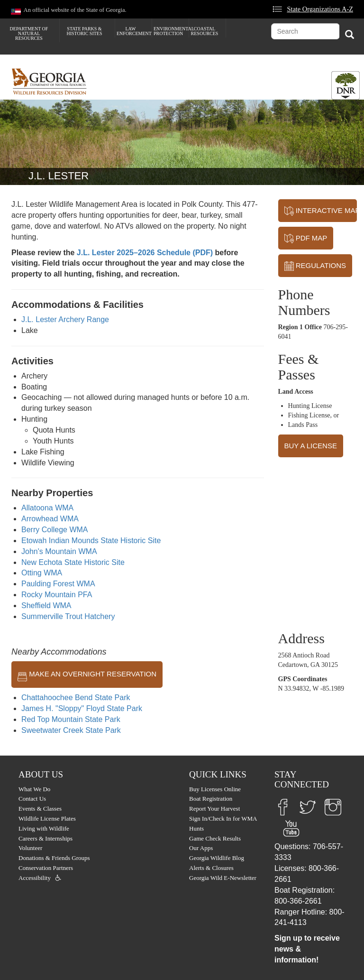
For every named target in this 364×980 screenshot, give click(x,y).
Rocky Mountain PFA (57, 595)
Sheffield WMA (46, 606)
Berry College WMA (55, 530)
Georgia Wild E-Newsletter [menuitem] (223, 878)
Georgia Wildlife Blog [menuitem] (217, 858)
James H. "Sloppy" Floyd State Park (82, 708)
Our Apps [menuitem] (201, 848)
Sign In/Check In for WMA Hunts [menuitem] (223, 823)
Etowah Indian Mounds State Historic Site (91, 541)
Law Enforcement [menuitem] (134, 31)
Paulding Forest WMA (58, 584)
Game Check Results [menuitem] (215, 838)
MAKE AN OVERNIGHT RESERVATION (87, 675)
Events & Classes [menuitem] (40, 809)
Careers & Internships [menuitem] (45, 838)
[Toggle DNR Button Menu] (346, 85)
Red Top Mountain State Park (71, 719)
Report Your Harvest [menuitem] (214, 809)
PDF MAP (306, 239)
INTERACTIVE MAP (321, 211)
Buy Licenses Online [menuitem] (215, 789)
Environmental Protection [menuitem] (171, 31)
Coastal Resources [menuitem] (205, 31)
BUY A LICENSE (311, 446)
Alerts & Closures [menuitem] (211, 868)
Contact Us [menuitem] (32, 799)
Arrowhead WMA (50, 519)
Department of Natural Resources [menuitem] (29, 33)
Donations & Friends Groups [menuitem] (54, 858)
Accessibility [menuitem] (35, 878)
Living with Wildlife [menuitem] (44, 828)
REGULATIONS (315, 266)
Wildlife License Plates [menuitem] (47, 818)
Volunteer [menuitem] (30, 848)
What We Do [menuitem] (34, 789)
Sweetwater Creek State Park (71, 730)
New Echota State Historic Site (73, 562)
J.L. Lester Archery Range (65, 319)
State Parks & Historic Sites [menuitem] (84, 31)
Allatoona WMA (47, 508)
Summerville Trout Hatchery (68, 616)
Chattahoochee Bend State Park (76, 698)
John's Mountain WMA (59, 551)
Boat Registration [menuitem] (211, 799)
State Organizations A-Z (320, 9)
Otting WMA (42, 573)
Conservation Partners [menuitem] (46, 868)
